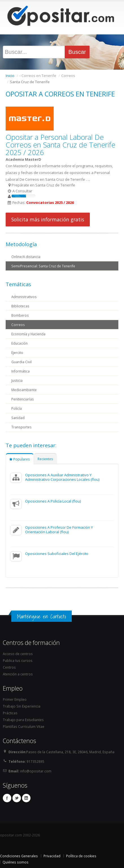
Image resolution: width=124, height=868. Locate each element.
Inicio (10, 76)
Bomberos (20, 315)
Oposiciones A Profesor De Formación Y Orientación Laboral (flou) (59, 530)
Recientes (45, 459)
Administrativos (24, 297)
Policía (17, 408)
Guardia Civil (21, 362)
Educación (19, 343)
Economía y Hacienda (28, 334)
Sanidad (18, 418)
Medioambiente (24, 390)
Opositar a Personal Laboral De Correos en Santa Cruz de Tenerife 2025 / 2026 (60, 145)
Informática (20, 371)
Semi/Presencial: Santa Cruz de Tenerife (43, 266)
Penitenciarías (23, 399)
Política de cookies (81, 856)
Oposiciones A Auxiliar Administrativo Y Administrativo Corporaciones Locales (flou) (62, 477)
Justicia (17, 380)
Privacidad (52, 856)
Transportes (21, 427)
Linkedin (26, 798)
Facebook (7, 798)
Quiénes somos (16, 862)
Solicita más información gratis (48, 219)
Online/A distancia (26, 257)
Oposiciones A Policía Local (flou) (53, 501)
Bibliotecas (20, 306)
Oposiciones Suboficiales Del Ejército (57, 554)
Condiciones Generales (19, 856)
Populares (20, 459)
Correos (18, 325)
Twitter (17, 798)
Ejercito (17, 353)
